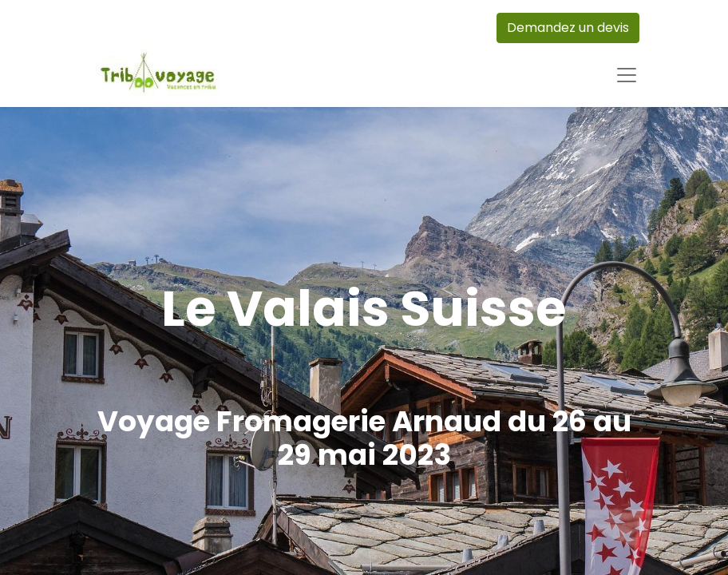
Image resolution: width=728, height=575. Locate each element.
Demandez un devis (568, 28)
